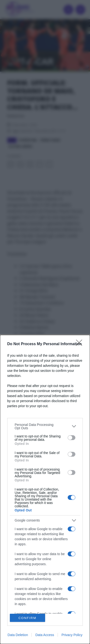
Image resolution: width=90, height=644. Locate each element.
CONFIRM (27, 618)
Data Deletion (18, 635)
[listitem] (45, 426)
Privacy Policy (72, 635)
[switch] (72, 438)
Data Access (45, 635)
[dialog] (45, 489)
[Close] (81, 344)
